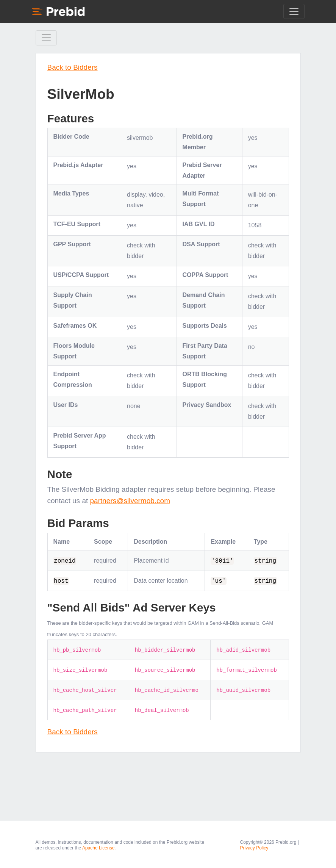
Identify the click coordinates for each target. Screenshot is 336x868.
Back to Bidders (73, 67)
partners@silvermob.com (130, 501)
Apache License (98, 848)
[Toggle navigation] (294, 11)
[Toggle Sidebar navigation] (46, 38)
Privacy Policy (254, 848)
